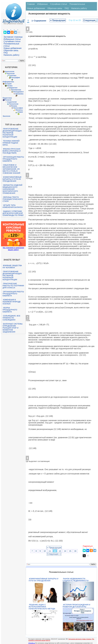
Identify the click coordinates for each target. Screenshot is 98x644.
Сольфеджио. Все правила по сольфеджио (11, 318)
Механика (19, 94)
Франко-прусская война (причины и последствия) (12, 151)
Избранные (42, 4)
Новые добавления (13, 48)
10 (45, 551)
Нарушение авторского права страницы (80, 639)
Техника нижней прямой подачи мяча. (11, 143)
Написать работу (12, 55)
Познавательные (77, 4)
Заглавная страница (13, 37)
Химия (20, 112)
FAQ (6, 53)
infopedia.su (32, 643)
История (8, 84)
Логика (10, 86)
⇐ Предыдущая (58, 20)
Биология (11, 74)
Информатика (8, 82)
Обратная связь (11, 50)
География (16, 78)
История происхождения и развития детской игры (76, 606)
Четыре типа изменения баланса (13, 206)
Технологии (14, 104)
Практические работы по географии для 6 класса (13, 286)
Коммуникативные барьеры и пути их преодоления (12, 179)
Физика (14, 106)
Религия (8, 100)
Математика (16, 90)
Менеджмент (19, 92)
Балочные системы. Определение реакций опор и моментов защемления (13, 328)
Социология (12, 102)
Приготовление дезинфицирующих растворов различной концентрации (12, 133)
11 (50, 551)
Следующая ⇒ (54, 554)
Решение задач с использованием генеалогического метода (42, 607)
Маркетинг (13, 88)
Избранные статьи (12, 39)
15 (70, 551)
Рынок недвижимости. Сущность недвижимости (76, 580)
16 (75, 551)
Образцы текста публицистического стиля (13, 199)
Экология (6, 116)
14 (65, 551)
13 (60, 551)
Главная (31, 4)
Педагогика (7, 98)
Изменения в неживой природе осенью (12, 302)
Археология (10, 71)
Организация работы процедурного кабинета (13, 159)
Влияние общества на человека (12, 267)
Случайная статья (12, 41)
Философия (18, 108)
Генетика (13, 76)
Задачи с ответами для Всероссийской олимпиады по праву (13, 213)
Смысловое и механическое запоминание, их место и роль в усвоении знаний (11, 169)
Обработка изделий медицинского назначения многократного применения (12, 189)
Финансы (19, 110)
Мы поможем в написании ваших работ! (13, 249)
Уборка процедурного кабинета (10, 310)
